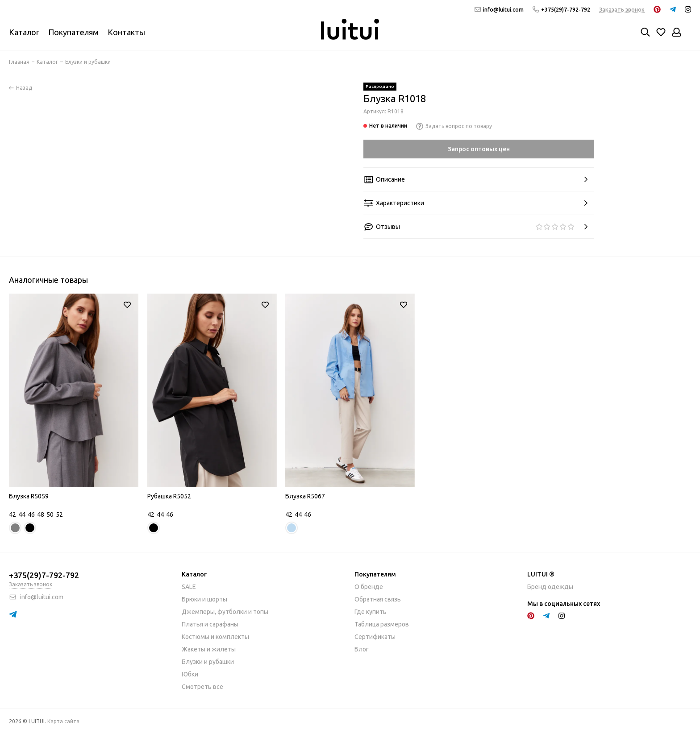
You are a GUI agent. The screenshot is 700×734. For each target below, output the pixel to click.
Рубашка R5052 (169, 496)
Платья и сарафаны (210, 624)
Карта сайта (63, 721)
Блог (362, 649)
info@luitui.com (499, 10)
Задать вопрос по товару (454, 126)
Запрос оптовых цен (479, 149)
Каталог (24, 32)
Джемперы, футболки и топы (225, 612)
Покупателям (73, 32)
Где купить (371, 612)
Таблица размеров (382, 624)
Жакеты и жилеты (209, 649)
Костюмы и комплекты (215, 637)
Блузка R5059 (29, 496)
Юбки (190, 674)
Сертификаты (375, 637)
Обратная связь (378, 599)
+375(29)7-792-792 (561, 10)
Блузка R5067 (305, 496)
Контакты (126, 32)
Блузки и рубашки (208, 662)
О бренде (369, 587)
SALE (189, 587)
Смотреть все (202, 687)
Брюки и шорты (204, 599)
